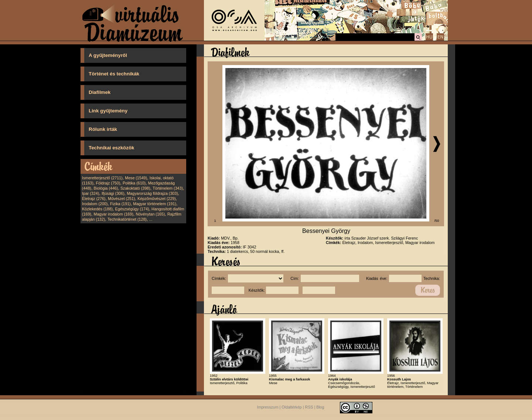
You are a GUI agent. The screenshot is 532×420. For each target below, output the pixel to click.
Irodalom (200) (95, 204)
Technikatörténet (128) (127, 219)
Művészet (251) (121, 199)
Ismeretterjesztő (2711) (102, 178)
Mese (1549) (136, 178)
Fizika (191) (120, 204)
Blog (320, 407)
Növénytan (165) (150, 214)
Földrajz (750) (108, 183)
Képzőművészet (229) (157, 199)
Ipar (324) (91, 193)
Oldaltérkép (292, 407)
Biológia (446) (106, 188)
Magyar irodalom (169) (114, 214)
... (151, 219)
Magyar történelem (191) (155, 204)
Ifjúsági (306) (113, 193)
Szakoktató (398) (135, 188)
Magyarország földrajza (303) (152, 193)
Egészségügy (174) (132, 209)
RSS (309, 407)
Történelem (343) (168, 188)
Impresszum (268, 407)
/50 (437, 221)
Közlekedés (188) (97, 209)
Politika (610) (134, 183)
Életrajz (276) (94, 199)
